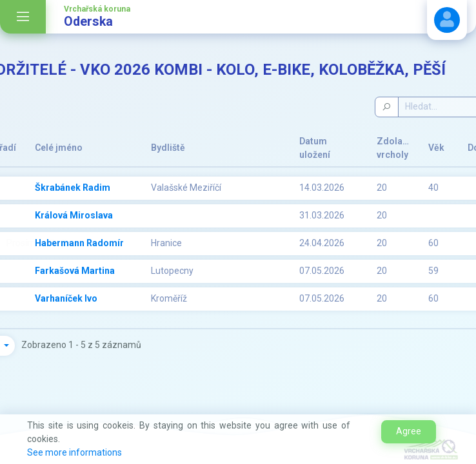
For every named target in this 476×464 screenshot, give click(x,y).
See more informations (74, 452)
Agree (409, 431)
